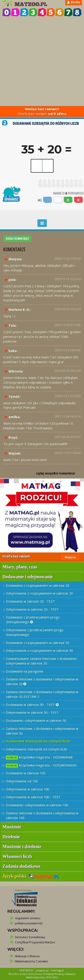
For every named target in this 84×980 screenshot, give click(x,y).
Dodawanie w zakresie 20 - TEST (30, 601)
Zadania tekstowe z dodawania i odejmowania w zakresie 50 (42, 731)
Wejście (70, 557)
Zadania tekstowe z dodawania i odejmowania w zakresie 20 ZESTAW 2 (42, 694)
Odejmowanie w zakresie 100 (27, 789)
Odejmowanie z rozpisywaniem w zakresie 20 (39, 593)
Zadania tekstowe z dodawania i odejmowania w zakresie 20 (42, 681)
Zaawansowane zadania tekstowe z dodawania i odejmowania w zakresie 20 (42, 661)
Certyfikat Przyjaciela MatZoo (35, 942)
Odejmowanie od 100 (22, 781)
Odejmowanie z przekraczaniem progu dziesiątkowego (35, 632)
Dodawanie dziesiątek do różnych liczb (38, 741)
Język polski (31, 876)
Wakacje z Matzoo (27, 956)
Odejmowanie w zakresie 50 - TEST (32, 712)
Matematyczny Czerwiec (32, 961)
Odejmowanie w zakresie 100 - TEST (33, 797)
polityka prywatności (29, 923)
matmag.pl (57, 970)
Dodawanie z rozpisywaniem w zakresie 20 (37, 585)
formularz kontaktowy (30, 937)
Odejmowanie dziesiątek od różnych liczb (36, 749)
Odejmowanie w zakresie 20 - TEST (32, 609)
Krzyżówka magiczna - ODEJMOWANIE (41, 765)
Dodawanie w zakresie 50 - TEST (32, 705)
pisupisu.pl (42, 970)
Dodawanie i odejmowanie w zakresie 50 (36, 720)
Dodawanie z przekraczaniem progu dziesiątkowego (33, 619)
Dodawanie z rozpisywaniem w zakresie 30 (37, 643)
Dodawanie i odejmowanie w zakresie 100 (37, 805)
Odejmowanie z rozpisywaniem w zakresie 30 (39, 650)
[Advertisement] (42, 62)
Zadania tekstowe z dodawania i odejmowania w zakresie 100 (42, 815)
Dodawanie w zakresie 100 (26, 773)
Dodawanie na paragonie (25, 671)
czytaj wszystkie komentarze (56, 473)
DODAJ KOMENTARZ (17, 238)
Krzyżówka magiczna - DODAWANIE (39, 757)
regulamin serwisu (28, 918)
